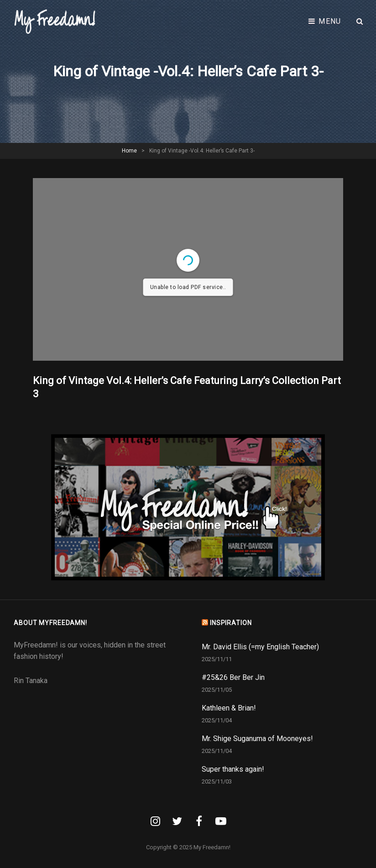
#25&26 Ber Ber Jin (233, 677)
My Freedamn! (212, 847)
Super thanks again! (233, 769)
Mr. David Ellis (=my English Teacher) (260, 647)
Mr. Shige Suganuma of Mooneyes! (257, 739)
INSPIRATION (231, 623)
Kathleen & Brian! (229, 708)
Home (129, 151)
